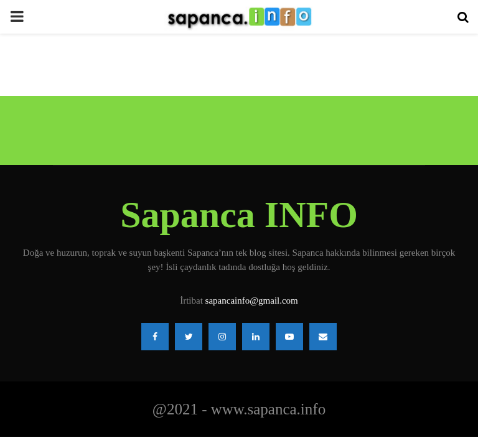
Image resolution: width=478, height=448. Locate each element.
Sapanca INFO (239, 215)
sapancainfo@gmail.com (252, 301)
